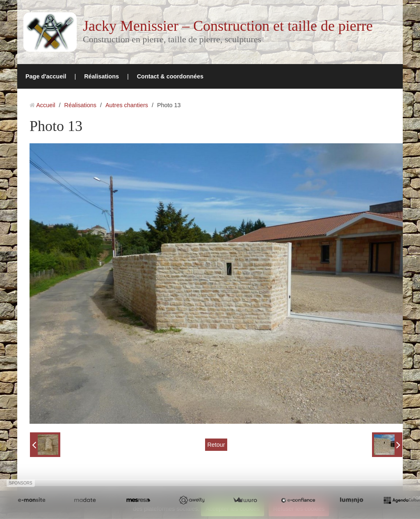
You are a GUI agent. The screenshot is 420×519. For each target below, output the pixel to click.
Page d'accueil (46, 76)
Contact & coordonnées (170, 76)
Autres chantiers (127, 105)
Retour (216, 445)
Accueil (46, 105)
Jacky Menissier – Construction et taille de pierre (228, 26)
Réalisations (102, 76)
